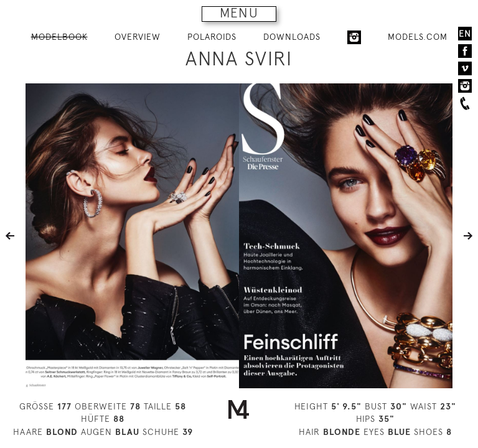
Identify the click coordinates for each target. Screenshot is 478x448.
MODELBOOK (59, 37)
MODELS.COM (418, 37)
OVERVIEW (138, 37)
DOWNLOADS (292, 37)
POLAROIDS (212, 37)
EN (465, 34)
